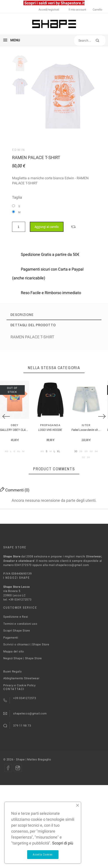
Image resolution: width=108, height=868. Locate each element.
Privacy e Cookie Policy (19, 688)
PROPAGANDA (54, 429)
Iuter (92, 429)
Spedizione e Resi (16, 620)
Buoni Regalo (12, 675)
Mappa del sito (14, 655)
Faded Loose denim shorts (92, 433)
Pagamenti (11, 641)
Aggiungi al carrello (47, 227)
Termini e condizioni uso (20, 627)
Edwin (19, 150)
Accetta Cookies (43, 855)
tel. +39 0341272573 (17, 603)
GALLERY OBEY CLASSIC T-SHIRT (21, 433)
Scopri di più (63, 843)
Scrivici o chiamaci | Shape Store (26, 648)
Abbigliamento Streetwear (21, 682)
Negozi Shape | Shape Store (23, 662)
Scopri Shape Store (17, 634)
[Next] (102, 418)
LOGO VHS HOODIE (54, 433)
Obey (16, 429)
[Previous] (6, 418)
